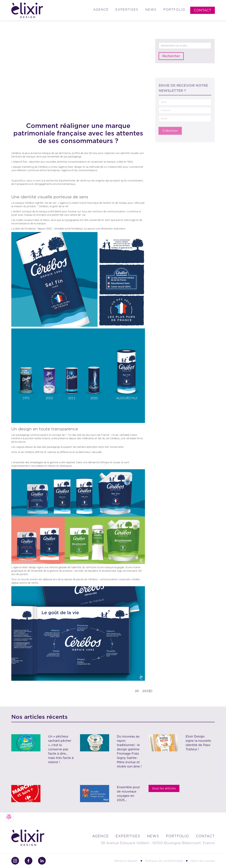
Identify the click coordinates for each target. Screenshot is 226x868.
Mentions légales (126, 861)
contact (205, 836)
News (151, 10)
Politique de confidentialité (164, 861)
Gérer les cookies (202, 861)
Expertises (127, 10)
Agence (101, 10)
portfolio (177, 836)
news (153, 836)
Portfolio (174, 10)
